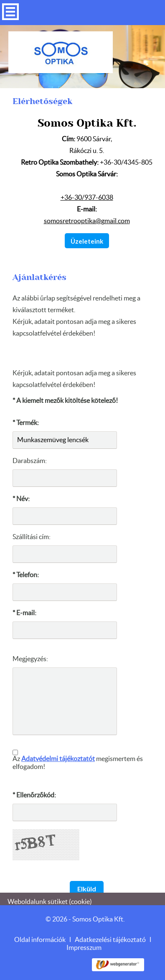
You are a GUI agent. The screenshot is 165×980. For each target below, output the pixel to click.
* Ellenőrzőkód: (34, 792)
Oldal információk (40, 937)
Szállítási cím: (32, 534)
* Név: (21, 496)
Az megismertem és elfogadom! (78, 760)
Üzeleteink (87, 238)
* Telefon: (26, 572)
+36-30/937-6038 (87, 195)
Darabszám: (30, 458)
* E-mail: (24, 610)
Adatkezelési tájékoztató (110, 937)
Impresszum (84, 945)
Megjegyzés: (30, 656)
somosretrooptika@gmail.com (87, 218)
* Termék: (26, 420)
